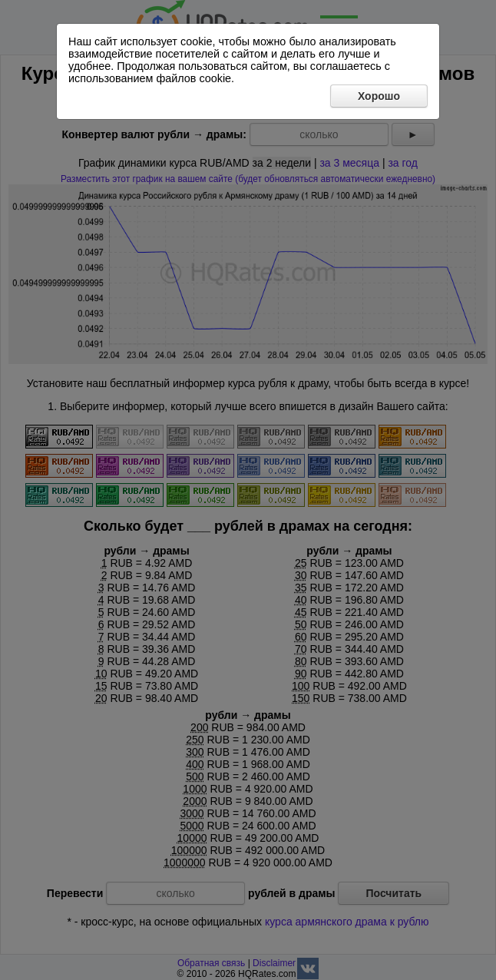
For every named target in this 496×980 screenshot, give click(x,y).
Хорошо (379, 96)
